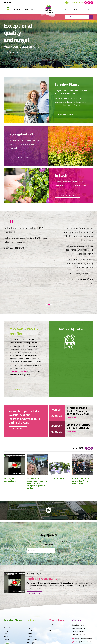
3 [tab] (51, 278)
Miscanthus (31, 622)
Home (7, 9)
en (8, 2)
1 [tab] (47, 278)
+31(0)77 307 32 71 (74, 2)
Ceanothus (31, 604)
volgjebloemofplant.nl (18, 345)
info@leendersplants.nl (82, 612)
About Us (17, 9)
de (10, 2)
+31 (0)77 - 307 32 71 (82, 615)
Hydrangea (31, 616)
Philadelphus (31, 631)
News (76, 9)
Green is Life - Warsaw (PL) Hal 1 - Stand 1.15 (79, 400)
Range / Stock (30, 9)
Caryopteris (31, 601)
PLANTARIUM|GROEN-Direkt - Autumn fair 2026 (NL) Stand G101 (79, 384)
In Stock (31, 53)
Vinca (29, 625)
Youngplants (13, 53)
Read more (17, 362)
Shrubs (52, 604)
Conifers (52, 598)
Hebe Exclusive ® (33, 613)
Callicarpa (30, 628)
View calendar (18, 402)
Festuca (29, 607)
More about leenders (68, 115)
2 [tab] (49, 278)
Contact (88, 9)
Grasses (30, 610)
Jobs (65, 9)
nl (5, 2)
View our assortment (22, 158)
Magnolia (30, 619)
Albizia (29, 598)
